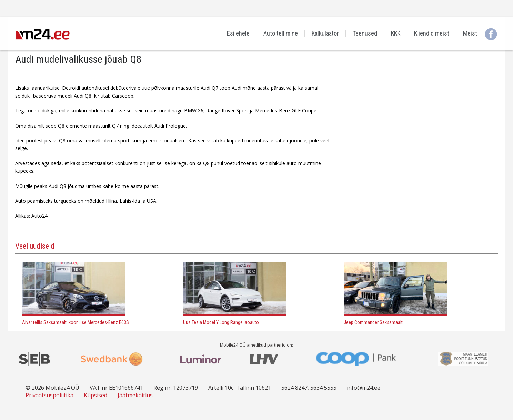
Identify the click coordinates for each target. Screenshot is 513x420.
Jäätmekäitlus (135, 395)
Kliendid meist (432, 33)
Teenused (365, 33)
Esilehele (238, 33)
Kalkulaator (325, 33)
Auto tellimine (281, 33)
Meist (470, 33)
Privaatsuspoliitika (49, 395)
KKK (396, 33)
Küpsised (95, 395)
